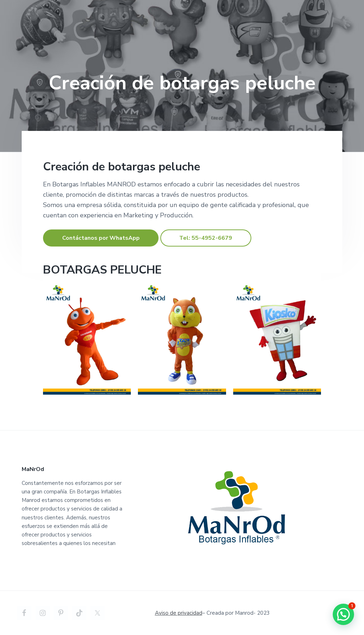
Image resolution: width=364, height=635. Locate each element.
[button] (343, 614)
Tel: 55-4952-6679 (206, 238)
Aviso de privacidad (179, 613)
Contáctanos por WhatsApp (101, 238)
